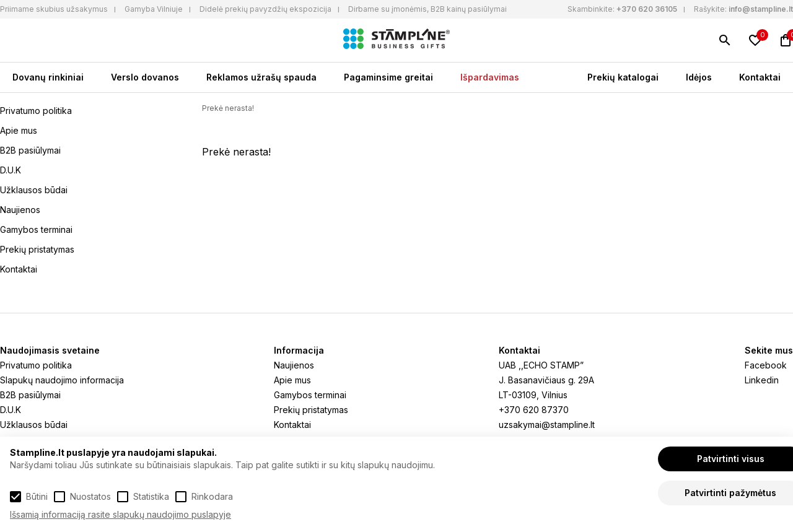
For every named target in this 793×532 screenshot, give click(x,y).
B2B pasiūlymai (30, 150)
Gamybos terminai (36, 229)
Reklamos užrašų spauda (261, 77)
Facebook (766, 365)
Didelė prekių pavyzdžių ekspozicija (265, 9)
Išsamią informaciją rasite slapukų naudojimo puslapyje (120, 514)
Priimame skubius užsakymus (54, 9)
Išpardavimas (490, 77)
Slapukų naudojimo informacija (62, 380)
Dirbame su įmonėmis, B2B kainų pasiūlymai (427, 9)
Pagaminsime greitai (388, 77)
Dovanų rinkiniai (48, 77)
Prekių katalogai (623, 77)
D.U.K (11, 170)
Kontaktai (760, 77)
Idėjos (699, 77)
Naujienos (20, 210)
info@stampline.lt (761, 9)
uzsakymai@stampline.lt (547, 425)
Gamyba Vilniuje (154, 9)
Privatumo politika (36, 111)
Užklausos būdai (34, 190)
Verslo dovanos (145, 77)
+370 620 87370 (534, 410)
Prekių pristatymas (37, 249)
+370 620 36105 (647, 9)
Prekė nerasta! (228, 108)
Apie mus (19, 130)
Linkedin (762, 380)
